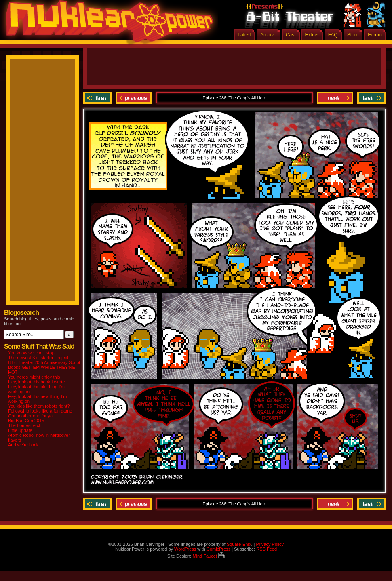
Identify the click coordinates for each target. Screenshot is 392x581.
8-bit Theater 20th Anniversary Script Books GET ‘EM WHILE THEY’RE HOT (44, 367)
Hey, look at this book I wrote (36, 382)
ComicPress (218, 549)
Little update (20, 430)
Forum (375, 35)
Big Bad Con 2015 (26, 421)
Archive (268, 35)
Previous (134, 98)
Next (335, 98)
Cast (291, 35)
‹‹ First (98, 98)
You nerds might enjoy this (34, 377)
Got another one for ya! (31, 416)
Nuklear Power (107, 24)
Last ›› (370, 98)
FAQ (333, 35)
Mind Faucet (209, 556)
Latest (244, 35)
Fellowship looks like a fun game (40, 411)
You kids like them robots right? (39, 406)
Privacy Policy (270, 544)
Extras (312, 35)
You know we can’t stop (31, 353)
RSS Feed (267, 549)
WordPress (185, 549)
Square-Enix (239, 544)
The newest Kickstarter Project (38, 358)
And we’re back (23, 445)
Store (353, 35)
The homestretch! (25, 425)
